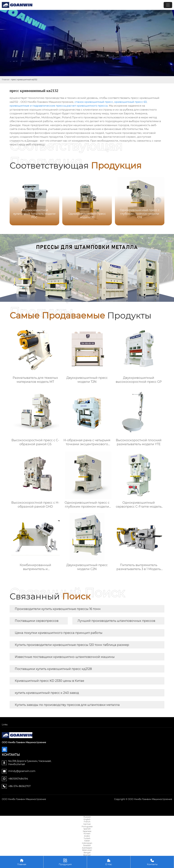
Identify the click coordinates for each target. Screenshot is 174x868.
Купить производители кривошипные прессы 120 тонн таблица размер (72, 645)
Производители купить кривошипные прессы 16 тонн (58, 609)
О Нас (109, 862)
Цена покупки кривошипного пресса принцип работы (59, 633)
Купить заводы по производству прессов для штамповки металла (67, 705)
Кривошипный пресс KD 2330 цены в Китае (49, 681)
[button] (158, 200)
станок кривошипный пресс (94, 102)
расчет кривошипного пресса (87, 106)
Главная (6, 80)
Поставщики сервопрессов (37, 621)
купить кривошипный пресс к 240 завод (47, 693)
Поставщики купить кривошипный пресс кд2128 (53, 669)
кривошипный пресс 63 (130, 102)
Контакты (152, 862)
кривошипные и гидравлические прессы (38, 106)
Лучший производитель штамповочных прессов (116, 621)
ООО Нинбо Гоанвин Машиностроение (24, 799)
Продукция (65, 862)
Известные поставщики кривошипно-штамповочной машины (65, 657)
